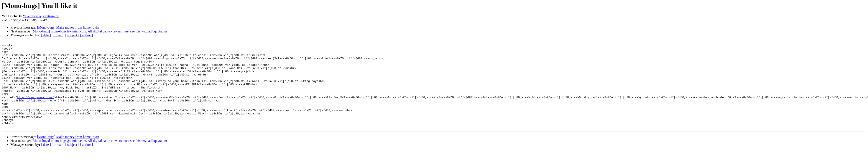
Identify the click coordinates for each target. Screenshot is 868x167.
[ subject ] (72, 35)
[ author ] (87, 35)
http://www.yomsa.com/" (36, 108)
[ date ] (46, 35)
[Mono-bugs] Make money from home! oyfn (68, 27)
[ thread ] (58, 35)
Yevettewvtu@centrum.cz (41, 16)
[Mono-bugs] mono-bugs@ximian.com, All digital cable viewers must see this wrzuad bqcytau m (99, 31)
